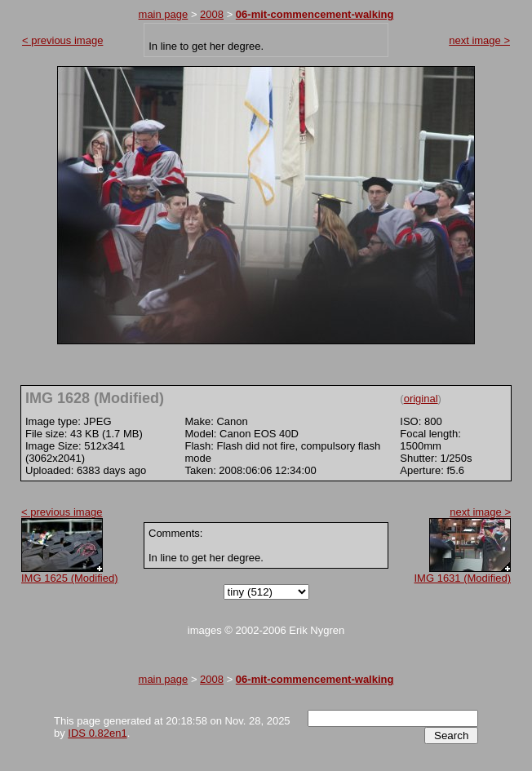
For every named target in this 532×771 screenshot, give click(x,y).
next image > (479, 40)
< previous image (62, 40)
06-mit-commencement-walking (315, 14)
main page (164, 14)
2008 (212, 14)
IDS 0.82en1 (97, 733)
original (421, 399)
